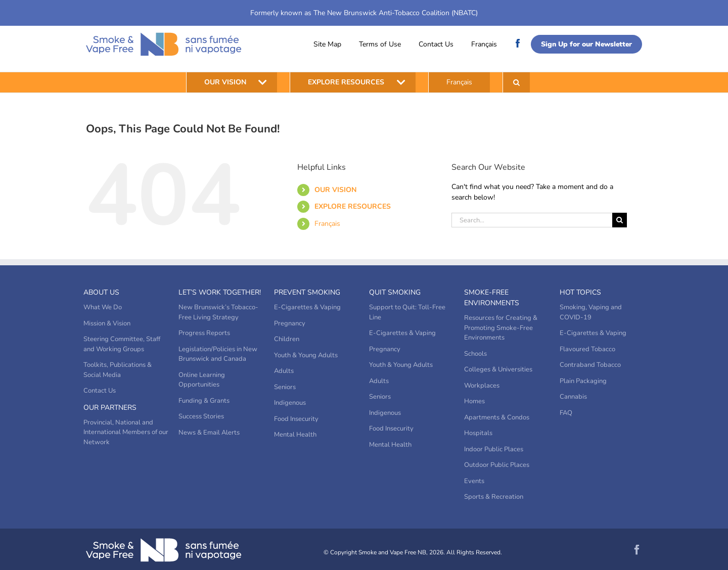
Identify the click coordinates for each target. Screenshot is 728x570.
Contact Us (436, 44)
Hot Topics (580, 292)
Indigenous (290, 403)
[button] (516, 82)
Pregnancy (290, 323)
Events (474, 481)
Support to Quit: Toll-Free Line (407, 312)
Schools (475, 354)
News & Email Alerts (209, 433)
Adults (284, 371)
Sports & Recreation (494, 497)
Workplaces (482, 386)
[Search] (620, 220)
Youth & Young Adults (306, 355)
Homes (474, 401)
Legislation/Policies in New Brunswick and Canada (218, 354)
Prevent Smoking (307, 292)
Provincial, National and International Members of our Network (126, 432)
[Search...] (532, 220)
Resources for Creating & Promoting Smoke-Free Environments (501, 328)
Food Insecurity (296, 419)
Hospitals (478, 433)
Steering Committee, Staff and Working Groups (122, 344)
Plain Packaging (583, 381)
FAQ (566, 413)
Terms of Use (380, 44)
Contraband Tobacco (590, 365)
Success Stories (201, 416)
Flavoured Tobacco (587, 349)
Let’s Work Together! (220, 292)
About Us (101, 292)
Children (287, 339)
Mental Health (295, 435)
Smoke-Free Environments (492, 298)
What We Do (103, 307)
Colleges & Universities (498, 369)
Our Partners (110, 408)
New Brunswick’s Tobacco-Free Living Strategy (218, 312)
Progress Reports (204, 333)
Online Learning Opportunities (202, 380)
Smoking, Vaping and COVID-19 (591, 312)
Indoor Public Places (494, 449)
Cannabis (573, 397)
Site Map (327, 44)
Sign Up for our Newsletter (586, 44)
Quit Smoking (395, 292)
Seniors (285, 387)
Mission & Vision (107, 323)
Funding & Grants (204, 401)
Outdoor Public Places (497, 465)
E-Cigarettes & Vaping (307, 307)
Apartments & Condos (497, 417)
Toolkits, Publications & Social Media (118, 370)
